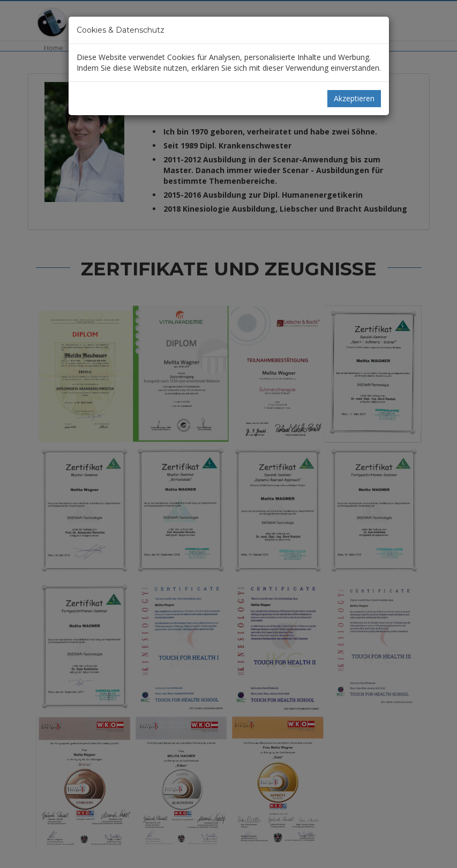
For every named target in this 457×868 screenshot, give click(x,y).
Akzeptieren (354, 98)
